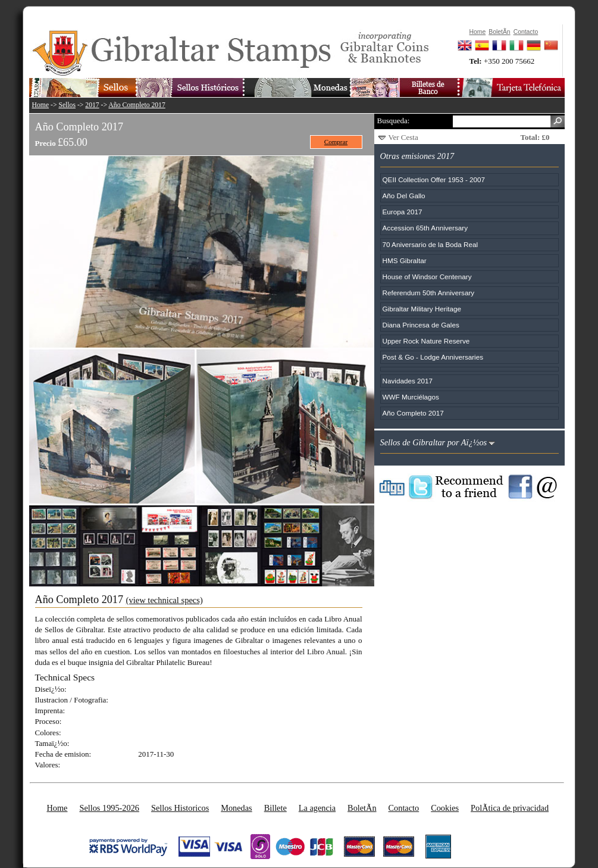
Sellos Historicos (180, 808)
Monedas (236, 808)
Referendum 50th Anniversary (429, 293)
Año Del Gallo (404, 196)
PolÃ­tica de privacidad (510, 808)
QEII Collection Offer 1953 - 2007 (434, 179)
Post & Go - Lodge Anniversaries (433, 357)
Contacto (404, 808)
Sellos (67, 105)
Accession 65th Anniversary (425, 228)
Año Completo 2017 (137, 105)
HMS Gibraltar (405, 260)
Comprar (336, 142)
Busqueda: (394, 121)
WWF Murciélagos (411, 397)
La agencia (317, 808)
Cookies (445, 808)
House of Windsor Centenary (427, 277)
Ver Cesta (403, 137)
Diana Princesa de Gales (421, 325)
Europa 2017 (403, 212)
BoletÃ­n (362, 808)
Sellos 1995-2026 (109, 808)
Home (41, 105)
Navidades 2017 (408, 381)
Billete (275, 808)
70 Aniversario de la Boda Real (430, 244)
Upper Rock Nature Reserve (426, 341)
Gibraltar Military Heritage (422, 309)
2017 (92, 105)
